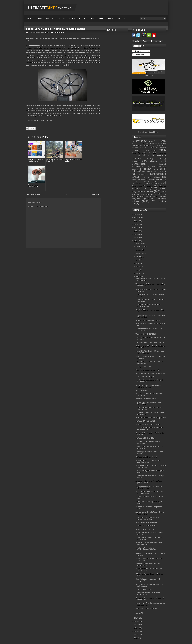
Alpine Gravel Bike (140, 148)
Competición (139, 164)
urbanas (157, 199)
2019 (136, 238)
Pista (164, 192)
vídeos (135, 201)
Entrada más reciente (33, 167)
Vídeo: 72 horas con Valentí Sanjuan (148, 370)
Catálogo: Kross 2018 (143, 367)
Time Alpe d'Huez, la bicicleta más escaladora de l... (147, 564)
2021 (136, 231)
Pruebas (62, 18)
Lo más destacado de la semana (146, 184)
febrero (139, 277)
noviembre (140, 247)
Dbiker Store (148, 75)
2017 (136, 618)
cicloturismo (154, 161)
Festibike (134, 180)
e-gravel (156, 169)
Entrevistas (141, 174)
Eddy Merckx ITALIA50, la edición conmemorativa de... (147, 518)
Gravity (134, 182)
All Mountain (161, 146)
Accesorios (155, 144)
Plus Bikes (140, 194)
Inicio (65, 167)
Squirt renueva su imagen (144, 376)
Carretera (39, 18)
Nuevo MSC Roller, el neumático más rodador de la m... (149, 544)
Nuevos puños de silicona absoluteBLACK (150, 373)
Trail (153, 196)
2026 (136, 214)
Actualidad (135, 146)
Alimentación (148, 146)
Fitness (143, 180)
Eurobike (144, 177)
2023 (136, 224)
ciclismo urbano (158, 159)
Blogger (156, 132)
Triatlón (82, 18)
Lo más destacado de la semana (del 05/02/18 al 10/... (148, 487)
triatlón (139, 199)
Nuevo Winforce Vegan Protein (146, 522)
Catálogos (121, 18)
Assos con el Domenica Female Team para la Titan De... (149, 482)
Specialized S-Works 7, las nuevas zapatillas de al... (148, 461)
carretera (151, 150)
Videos (110, 18)
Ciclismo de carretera (153, 155)
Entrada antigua (95, 167)
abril (138, 270)
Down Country (157, 167)
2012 (136, 635)
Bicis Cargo (162, 148)
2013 (136, 631)
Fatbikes (156, 177)
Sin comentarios (59, 33)
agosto (139, 256)
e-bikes (143, 169)
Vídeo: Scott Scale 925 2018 (146, 334)
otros (49, 33)
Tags (145, 41)
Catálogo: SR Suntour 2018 (145, 421)
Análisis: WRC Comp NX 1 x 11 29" (148, 424)
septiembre (140, 253)
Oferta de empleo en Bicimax (146, 399)
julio (138, 260)
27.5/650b (145, 141)
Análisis (72, 18)
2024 (136, 221)
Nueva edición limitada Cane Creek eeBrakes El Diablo (148, 386)
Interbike (141, 182)
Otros (102, 18)
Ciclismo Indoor (145, 159)
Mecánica (149, 186)
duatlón (134, 169)
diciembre (140, 243)
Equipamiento (158, 174)
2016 (136, 621)
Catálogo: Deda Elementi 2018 (146, 457)
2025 (136, 218)
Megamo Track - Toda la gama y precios (150, 342)
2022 (136, 228)
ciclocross (136, 161)
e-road (144, 171)
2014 (136, 628)
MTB (29, 18)
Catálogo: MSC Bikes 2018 (145, 438)
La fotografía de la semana (155, 182)
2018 (136, 241)
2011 (136, 638)
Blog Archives (156, 41)
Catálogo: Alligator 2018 (144, 589)
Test (146, 196)
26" (133, 141)
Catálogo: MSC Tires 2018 (145, 529)
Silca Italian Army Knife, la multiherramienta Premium (146, 549)
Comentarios (138, 55)
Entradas (137, 51)
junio (138, 263)
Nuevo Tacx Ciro (141, 390)
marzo (138, 273)
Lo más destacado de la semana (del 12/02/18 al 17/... (148, 394)
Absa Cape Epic (138, 144)
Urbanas (92, 18)
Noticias (162, 188)
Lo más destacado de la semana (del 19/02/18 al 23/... (148, 330)
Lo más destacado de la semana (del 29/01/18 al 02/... (148, 570)
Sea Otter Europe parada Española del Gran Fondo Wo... (149, 492)
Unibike (148, 199)
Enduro (163, 171)
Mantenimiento (137, 186)
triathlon (162, 196)
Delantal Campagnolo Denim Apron (148, 320)
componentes (137, 167)
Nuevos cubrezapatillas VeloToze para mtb (150, 418)
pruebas (153, 194)
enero (138, 613)
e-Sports (154, 171)
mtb (146, 188)
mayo (138, 267)
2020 (136, 234)
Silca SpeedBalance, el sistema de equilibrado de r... (148, 594)
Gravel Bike (154, 180)
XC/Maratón (159, 201)
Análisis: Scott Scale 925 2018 (146, 526)
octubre (139, 250)
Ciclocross (50, 18)
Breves (137, 150)
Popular (136, 41)
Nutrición (140, 192)
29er (158, 141)
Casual (134, 153)
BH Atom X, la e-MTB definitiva (146, 608)
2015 (136, 625)
